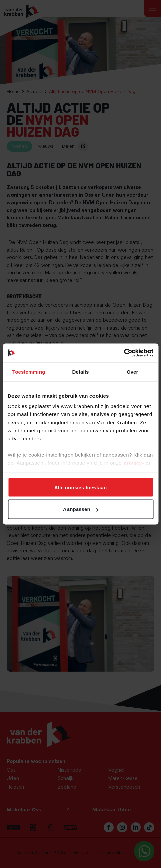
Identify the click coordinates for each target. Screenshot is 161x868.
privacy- (134, 463)
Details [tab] (81, 371)
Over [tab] (132, 371)
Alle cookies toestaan (81, 487)
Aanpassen (81, 509)
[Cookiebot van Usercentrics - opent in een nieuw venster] (124, 353)
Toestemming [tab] (29, 371)
